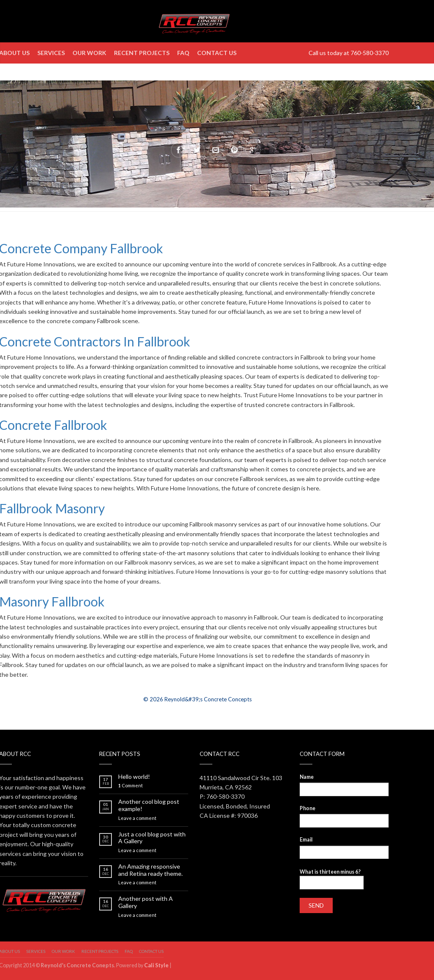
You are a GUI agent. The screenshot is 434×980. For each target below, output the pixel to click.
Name (307, 777)
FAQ (183, 53)
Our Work (89, 53)
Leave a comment (137, 818)
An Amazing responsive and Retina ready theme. (150, 870)
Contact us (217, 53)
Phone (307, 808)
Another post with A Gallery (146, 902)
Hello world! (134, 777)
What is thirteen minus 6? (330, 872)
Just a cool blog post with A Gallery (152, 838)
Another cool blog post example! (149, 805)
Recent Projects (142, 53)
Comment (131, 785)
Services (51, 53)
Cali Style (156, 965)
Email (306, 840)
